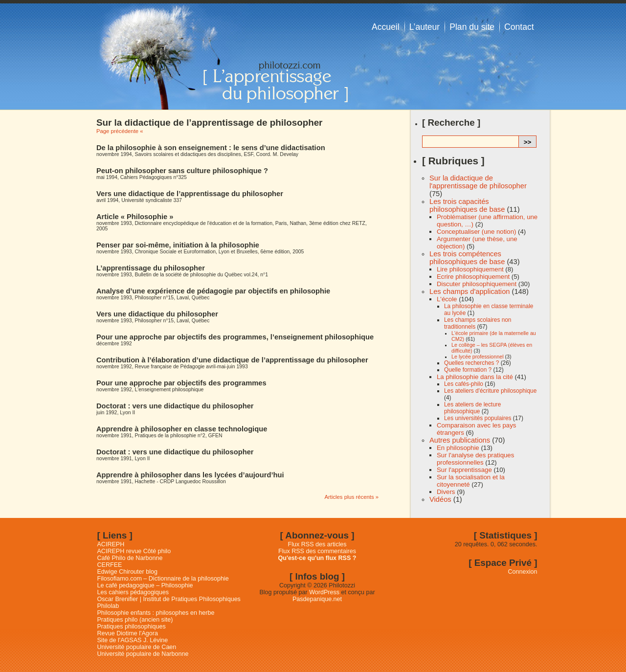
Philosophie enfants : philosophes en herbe (156, 613)
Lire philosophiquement (470, 269)
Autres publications (460, 440)
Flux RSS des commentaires (317, 551)
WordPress (324, 592)
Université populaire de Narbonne (143, 654)
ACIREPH (111, 544)
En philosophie (458, 448)
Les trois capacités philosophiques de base (467, 205)
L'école (447, 299)
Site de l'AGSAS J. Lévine (133, 640)
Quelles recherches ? (471, 363)
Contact (519, 27)
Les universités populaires (478, 418)
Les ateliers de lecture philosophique (472, 408)
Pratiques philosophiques (132, 627)
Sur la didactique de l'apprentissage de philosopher (478, 182)
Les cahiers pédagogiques (133, 592)
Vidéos (440, 499)
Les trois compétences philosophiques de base (467, 258)
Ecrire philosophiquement (473, 277)
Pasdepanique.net (317, 599)
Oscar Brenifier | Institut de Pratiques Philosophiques (169, 599)
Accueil (386, 27)
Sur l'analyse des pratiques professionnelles (475, 459)
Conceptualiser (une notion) (476, 232)
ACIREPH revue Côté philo (134, 551)
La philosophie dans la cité (475, 377)
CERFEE (110, 565)
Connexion (523, 572)
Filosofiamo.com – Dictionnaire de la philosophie (163, 579)
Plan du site (472, 27)
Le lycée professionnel (478, 357)
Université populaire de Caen (137, 647)
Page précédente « (120, 131)
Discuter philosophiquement (477, 284)
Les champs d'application (469, 291)
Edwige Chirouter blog (127, 572)
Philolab (108, 606)
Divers (446, 492)
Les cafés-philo (464, 384)
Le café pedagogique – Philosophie (145, 585)
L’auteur (425, 27)
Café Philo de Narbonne (130, 558)
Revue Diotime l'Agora (128, 633)
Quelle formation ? (468, 370)
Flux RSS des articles (317, 544)
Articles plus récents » (351, 497)
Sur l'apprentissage (464, 470)
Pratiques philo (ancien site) (135, 620)
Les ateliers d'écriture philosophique (490, 391)
